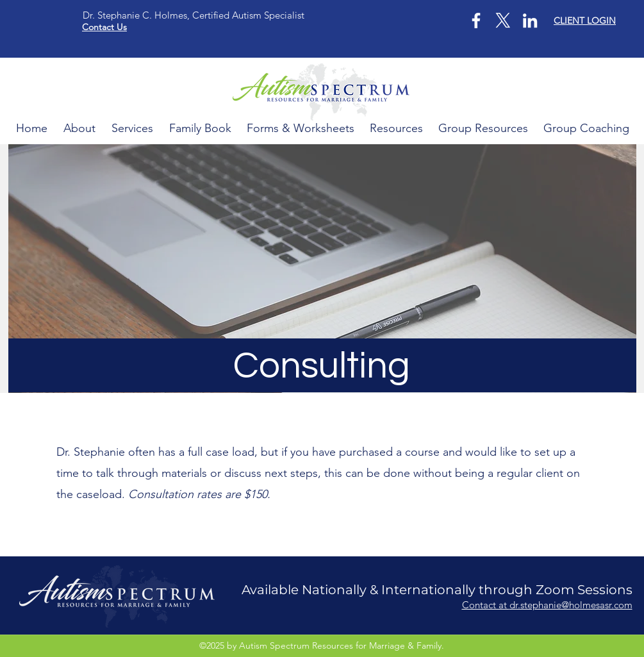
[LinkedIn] (530, 21)
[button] (483, 128)
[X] (503, 21)
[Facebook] (476, 21)
